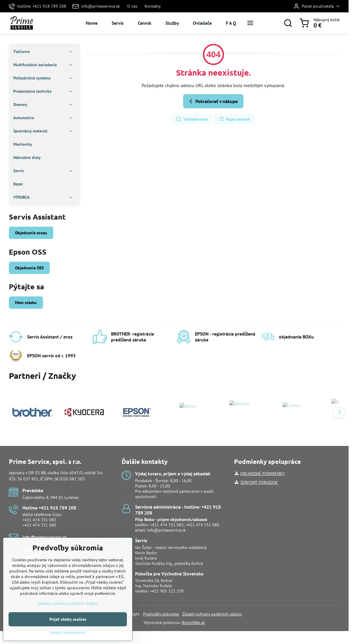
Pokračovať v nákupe (212, 101)
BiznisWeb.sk (193, 623)
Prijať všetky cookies (68, 632)
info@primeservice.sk (166, 530)
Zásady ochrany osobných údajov (212, 614)
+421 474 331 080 (39, 525)
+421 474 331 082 (39, 520)
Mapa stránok (234, 119)
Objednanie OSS (29, 268)
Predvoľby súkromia (161, 614)
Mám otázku (26, 303)
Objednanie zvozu (31, 233)
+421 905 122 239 (167, 591)
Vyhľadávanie (192, 119)
